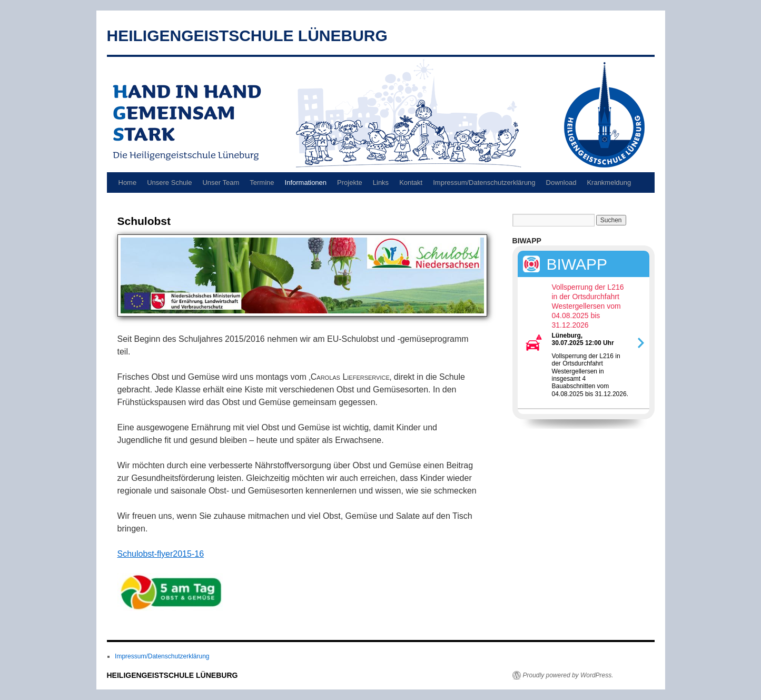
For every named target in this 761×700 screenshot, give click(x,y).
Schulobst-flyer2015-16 (161, 554)
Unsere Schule (169, 183)
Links (381, 183)
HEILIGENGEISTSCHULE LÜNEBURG (247, 36)
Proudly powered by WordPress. (568, 675)
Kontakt (411, 183)
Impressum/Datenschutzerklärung (484, 183)
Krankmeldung (609, 183)
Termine (262, 183)
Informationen (306, 183)
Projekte (350, 183)
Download (561, 183)
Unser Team (221, 183)
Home (128, 183)
